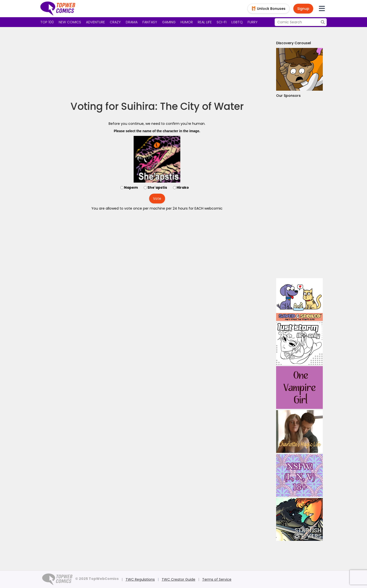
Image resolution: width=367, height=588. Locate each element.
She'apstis (157, 187)
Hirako (183, 187)
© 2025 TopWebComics (97, 579)
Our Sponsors (288, 96)
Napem (131, 187)
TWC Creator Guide (178, 579)
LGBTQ (237, 22)
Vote (157, 199)
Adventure (95, 22)
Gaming (169, 22)
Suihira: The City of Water (182, 106)
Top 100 (47, 22)
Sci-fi (222, 22)
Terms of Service (217, 579)
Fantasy (150, 22)
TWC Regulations (140, 579)
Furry (253, 22)
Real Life (205, 22)
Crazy (115, 22)
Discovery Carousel (294, 43)
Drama (132, 22)
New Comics (70, 22)
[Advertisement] (157, 64)
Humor (187, 22)
